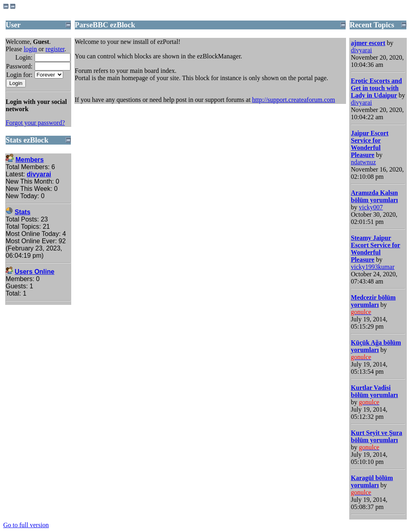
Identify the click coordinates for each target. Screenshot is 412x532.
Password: (19, 66)
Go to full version (26, 525)
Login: (24, 57)
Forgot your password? (35, 123)
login (30, 49)
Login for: (19, 75)
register (55, 49)
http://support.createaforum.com (294, 100)
